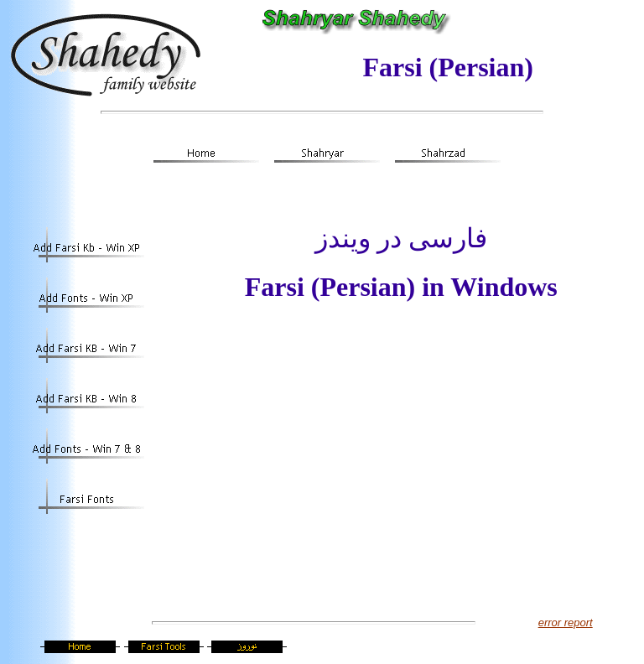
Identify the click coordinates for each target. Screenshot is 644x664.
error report (566, 622)
